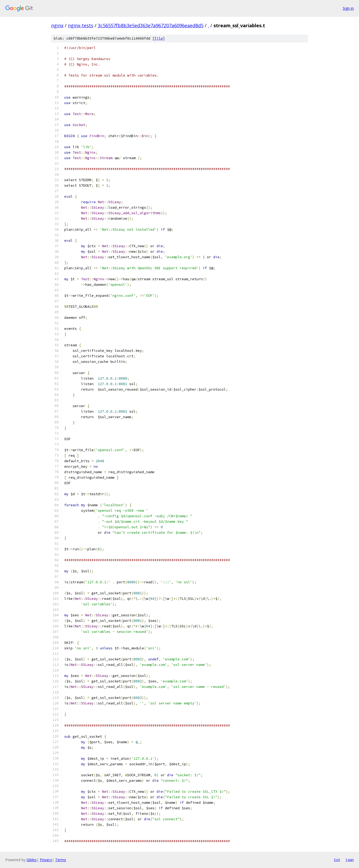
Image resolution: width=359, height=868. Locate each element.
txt (337, 860)
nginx (57, 25)
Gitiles (32, 860)
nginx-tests (81, 25)
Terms (61, 860)
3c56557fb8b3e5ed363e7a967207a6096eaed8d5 (151, 25)
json (350, 860)
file (159, 38)
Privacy (46, 860)
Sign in (348, 8)
